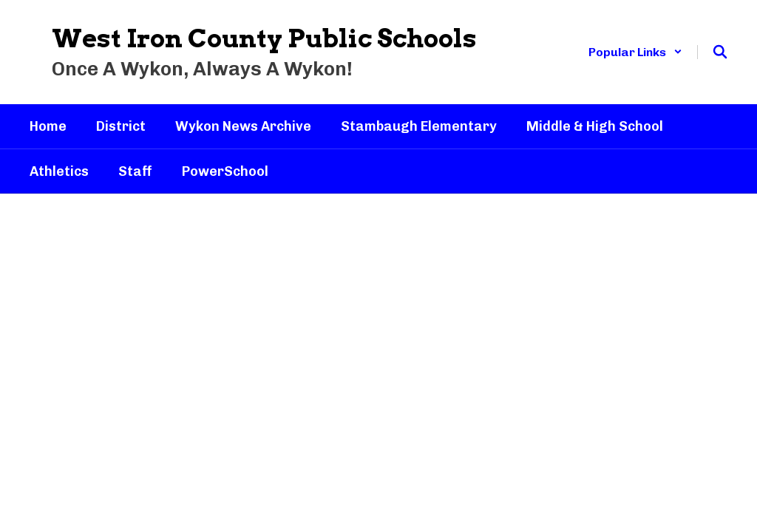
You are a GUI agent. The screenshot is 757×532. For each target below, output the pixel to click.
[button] (635, 52)
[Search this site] (720, 52)
